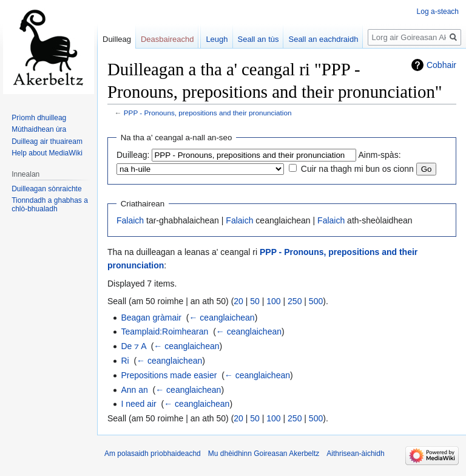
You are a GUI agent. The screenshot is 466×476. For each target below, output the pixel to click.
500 (316, 301)
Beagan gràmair (151, 318)
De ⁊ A (133, 346)
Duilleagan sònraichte (46, 189)
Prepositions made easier (169, 375)
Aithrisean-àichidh (355, 454)
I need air (138, 404)
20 (238, 301)
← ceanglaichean (221, 318)
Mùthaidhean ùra (39, 129)
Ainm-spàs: (380, 155)
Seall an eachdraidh (323, 39)
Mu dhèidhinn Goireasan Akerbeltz (264, 454)
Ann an (134, 390)
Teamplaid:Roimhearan (164, 331)
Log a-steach (438, 12)
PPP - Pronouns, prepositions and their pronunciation (208, 113)
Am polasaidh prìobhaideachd (153, 454)
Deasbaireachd (167, 39)
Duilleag (117, 39)
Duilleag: (133, 155)
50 (255, 301)
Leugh (217, 39)
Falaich (130, 220)
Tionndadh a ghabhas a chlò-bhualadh (50, 205)
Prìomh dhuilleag (39, 118)
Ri (125, 361)
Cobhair (441, 65)
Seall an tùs (258, 39)
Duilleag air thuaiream (47, 141)
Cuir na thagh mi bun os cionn (357, 169)
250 (295, 301)
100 (273, 301)
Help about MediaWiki (47, 153)
